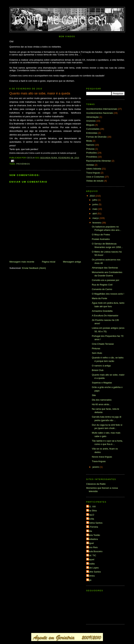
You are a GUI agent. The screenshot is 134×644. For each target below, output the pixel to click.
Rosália (91, 564)
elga (89, 580)
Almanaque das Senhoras (105, 268)
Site (94, 395)
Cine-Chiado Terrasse (103, 344)
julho (95, 200)
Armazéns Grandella (102, 311)
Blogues (90, 125)
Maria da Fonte (99, 298)
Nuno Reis (92, 547)
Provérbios (23, 164)
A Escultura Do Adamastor (105, 316)
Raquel (91, 559)
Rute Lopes (93, 568)
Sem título (97, 353)
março (96, 218)
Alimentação (92, 117)
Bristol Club (98, 370)
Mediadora (92, 539)
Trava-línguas (93, 173)
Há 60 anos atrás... (101, 404)
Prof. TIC (92, 555)
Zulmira (91, 576)
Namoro (90, 145)
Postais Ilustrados (101, 239)
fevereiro (97, 223)
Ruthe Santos (94, 572)
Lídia (90, 531)
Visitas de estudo (95, 181)
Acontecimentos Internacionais (102, 109)
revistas (90, 165)
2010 (93, 196)
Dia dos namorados (102, 400)
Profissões (92, 153)
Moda (89, 141)
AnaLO (91, 515)
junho (96, 204)
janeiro (96, 467)
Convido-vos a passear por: (106, 280)
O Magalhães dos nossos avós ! (108, 294)
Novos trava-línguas (102, 457)
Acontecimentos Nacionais (100, 113)
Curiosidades (93, 129)
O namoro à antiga (101, 366)
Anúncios (91, 121)
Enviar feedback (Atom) (34, 268)
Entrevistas (92, 133)
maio (95, 209)
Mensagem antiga (72, 262)
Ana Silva (92, 511)
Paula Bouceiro (95, 551)
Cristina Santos (95, 523)
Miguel (90, 543)
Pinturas (90, 149)
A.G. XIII (91, 507)
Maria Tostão (94, 535)
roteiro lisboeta (94, 169)
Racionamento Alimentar (99, 161)
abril (95, 214)
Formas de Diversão (96, 137)
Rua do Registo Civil (102, 285)
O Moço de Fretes (101, 235)
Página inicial (49, 262)
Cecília (91, 519)
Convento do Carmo (102, 289)
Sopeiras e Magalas (102, 383)
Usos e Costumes (95, 177)
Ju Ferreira (93, 527)
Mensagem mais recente (22, 262)
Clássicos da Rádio (96, 484)
